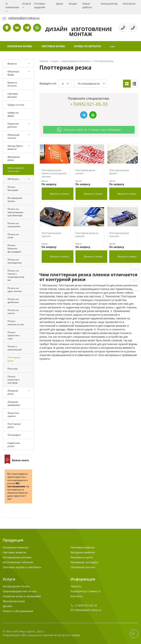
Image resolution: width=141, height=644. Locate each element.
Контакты (129, 4)
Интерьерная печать (15, 199)
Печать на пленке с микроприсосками (16, 275)
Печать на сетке (13, 236)
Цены (59, 4)
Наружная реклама (13, 125)
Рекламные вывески (16, 547)
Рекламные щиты (82, 557)
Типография (14, 435)
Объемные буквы (20, 46)
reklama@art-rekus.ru (88, 610)
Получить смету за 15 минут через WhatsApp (89, 130)
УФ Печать (13, 179)
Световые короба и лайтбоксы (22, 567)
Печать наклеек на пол (16, 323)
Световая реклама (13, 95)
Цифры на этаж (16, 105)
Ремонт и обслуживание (18, 611)
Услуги (27, 4)
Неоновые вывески (83, 547)
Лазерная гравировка (14, 403)
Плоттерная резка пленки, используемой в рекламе (55, 173)
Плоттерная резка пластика (119, 235)
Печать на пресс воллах (15, 290)
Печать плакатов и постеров (13, 380)
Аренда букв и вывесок (15, 147)
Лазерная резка (13, 392)
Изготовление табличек (18, 562)
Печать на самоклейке (14, 225)
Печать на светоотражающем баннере (15, 212)
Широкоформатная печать (16, 169)
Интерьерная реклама (17, 557)
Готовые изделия (40, 5)
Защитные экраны (13, 414)
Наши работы (87, 5)
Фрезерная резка (14, 158)
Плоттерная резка (14, 359)
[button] (113, 46)
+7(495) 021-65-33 (89, 104)
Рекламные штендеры (85, 562)
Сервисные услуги (14, 445)
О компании (12, 5)
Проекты (76, 586)
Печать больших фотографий (14, 248)
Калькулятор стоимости (85, 591)
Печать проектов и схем (13, 335)
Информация (83, 579)
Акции (73, 4)
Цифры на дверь (13, 114)
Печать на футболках (13, 301)
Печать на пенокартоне (15, 261)
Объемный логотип (13, 136)
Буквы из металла (88, 46)
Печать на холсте (13, 312)
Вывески (12, 64)
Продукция (13, 540)
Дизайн (8, 606)
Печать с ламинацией (15, 348)
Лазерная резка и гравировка (22, 596)
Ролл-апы (13, 369)
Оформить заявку (59, 194)
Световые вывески (15, 552)
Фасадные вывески (83, 552)
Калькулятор (109, 4)
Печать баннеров (13, 188)
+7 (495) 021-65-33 (86, 605)
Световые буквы (53, 46)
